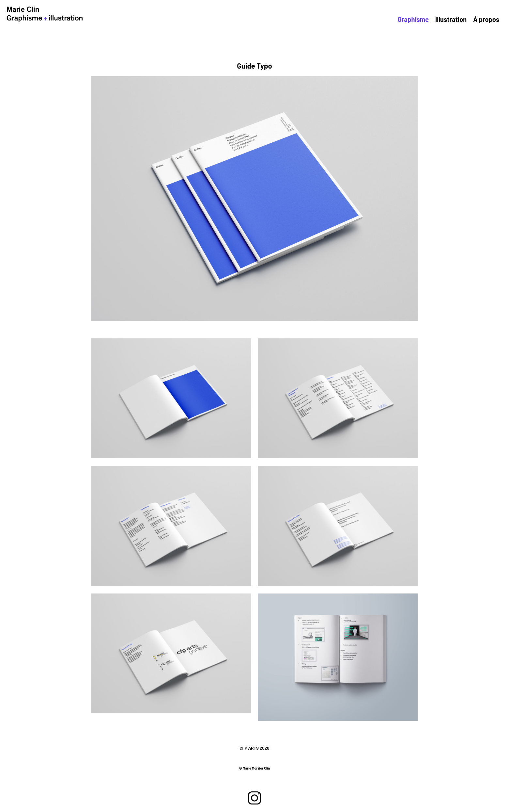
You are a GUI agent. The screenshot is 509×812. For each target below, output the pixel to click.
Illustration (459, 20)
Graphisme (428, 20)
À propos (489, 20)
